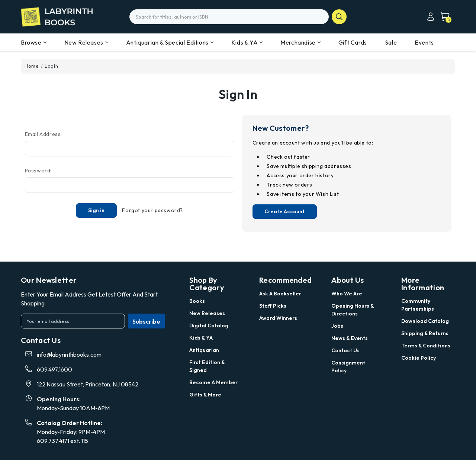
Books (197, 301)
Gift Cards (353, 42)
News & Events (350, 338)
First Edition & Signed (207, 366)
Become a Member (213, 382)
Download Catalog (425, 321)
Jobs (337, 326)
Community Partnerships (418, 305)
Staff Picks (273, 306)
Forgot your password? (152, 210)
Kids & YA (247, 42)
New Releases (86, 42)
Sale (391, 42)
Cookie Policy (419, 358)
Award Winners (278, 318)
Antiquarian (204, 350)
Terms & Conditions (426, 346)
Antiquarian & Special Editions (170, 42)
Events (424, 42)
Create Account (284, 211)
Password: (38, 171)
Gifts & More (205, 395)
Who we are (347, 294)
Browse (34, 42)
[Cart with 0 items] (443, 17)
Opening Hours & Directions (353, 310)
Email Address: (44, 134)
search (339, 17)
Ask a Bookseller (280, 294)
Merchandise (300, 42)
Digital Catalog (209, 325)
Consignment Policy (348, 367)
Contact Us (345, 350)
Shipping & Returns (425, 333)
